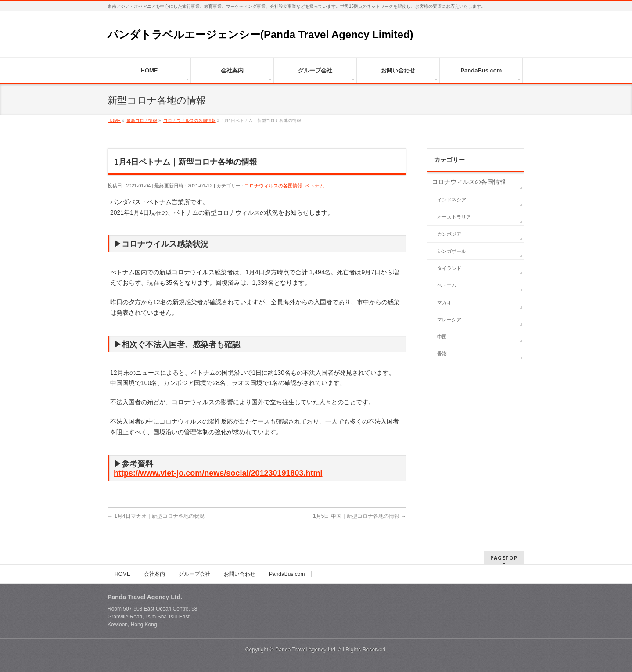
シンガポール (452, 251)
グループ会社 (194, 574)
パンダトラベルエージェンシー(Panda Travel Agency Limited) (260, 34)
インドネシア (452, 200)
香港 (442, 353)
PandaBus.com (287, 574)
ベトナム (315, 186)
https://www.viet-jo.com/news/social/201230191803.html (218, 473)
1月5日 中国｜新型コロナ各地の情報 (359, 516)
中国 (442, 337)
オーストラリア (454, 217)
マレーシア (449, 320)
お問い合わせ (240, 574)
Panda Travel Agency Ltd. (307, 650)
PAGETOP (504, 558)
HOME (122, 574)
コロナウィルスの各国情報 (273, 186)
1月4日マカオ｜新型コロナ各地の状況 (156, 516)
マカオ (444, 302)
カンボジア (449, 234)
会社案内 (154, 574)
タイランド (449, 268)
